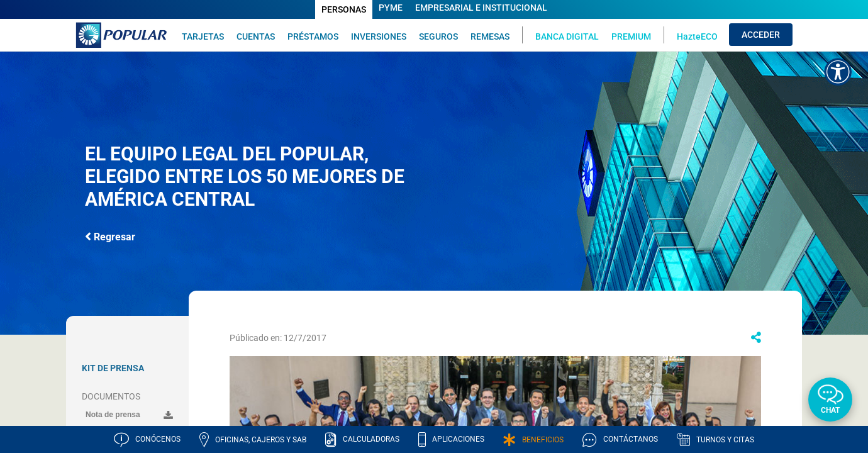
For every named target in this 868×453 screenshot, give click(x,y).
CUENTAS (256, 36)
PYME (391, 8)
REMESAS (490, 36)
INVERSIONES (379, 36)
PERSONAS (344, 9)
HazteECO (697, 36)
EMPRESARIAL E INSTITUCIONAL (481, 8)
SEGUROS (438, 36)
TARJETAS (203, 36)
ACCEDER (761, 35)
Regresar (110, 236)
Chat (830, 410)
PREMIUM (631, 36)
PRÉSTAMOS (313, 36)
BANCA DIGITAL (567, 36)
